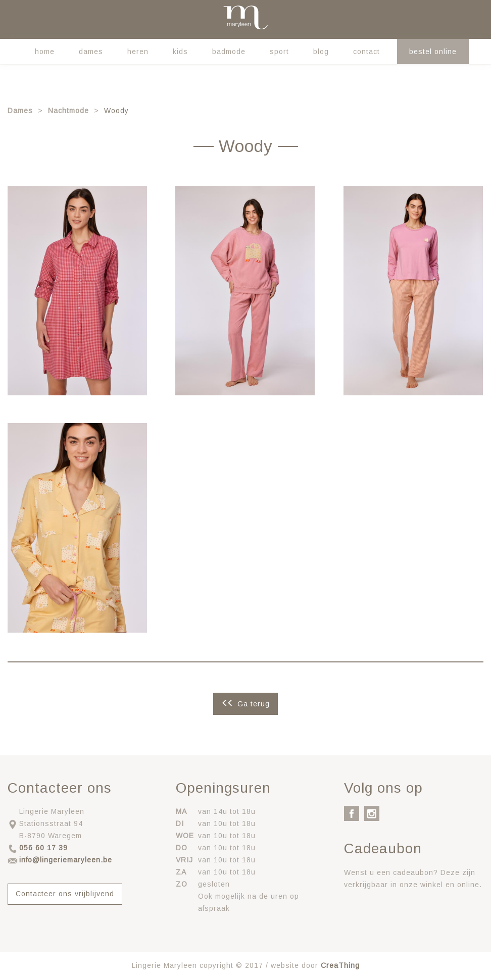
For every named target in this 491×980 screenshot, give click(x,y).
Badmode (229, 51)
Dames (91, 51)
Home (45, 51)
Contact (366, 51)
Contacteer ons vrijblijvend (65, 894)
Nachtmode (68, 111)
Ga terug (254, 704)
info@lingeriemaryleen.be (66, 860)
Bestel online (433, 51)
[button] (77, 290)
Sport (279, 51)
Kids (180, 51)
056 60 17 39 (43, 848)
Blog (321, 51)
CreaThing (340, 965)
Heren (138, 51)
